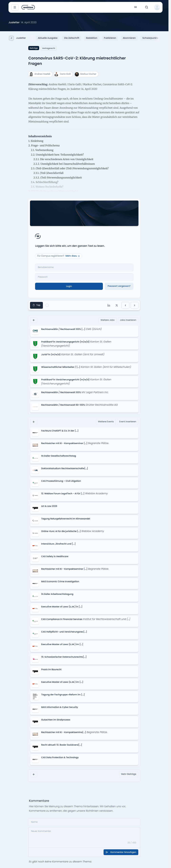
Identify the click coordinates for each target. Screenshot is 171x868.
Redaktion (92, 38)
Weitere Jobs (107, 320)
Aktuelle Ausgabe (48, 38)
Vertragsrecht (49, 48)
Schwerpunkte (150, 38)
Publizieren (110, 38)
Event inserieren (128, 422)
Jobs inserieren (128, 320)
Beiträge (34, 48)
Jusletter (18, 38)
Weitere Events (106, 422)
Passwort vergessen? (119, 286)
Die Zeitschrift (72, 38)
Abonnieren (129, 38)
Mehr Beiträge (129, 774)
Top (36, 305)
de (135, 7)
